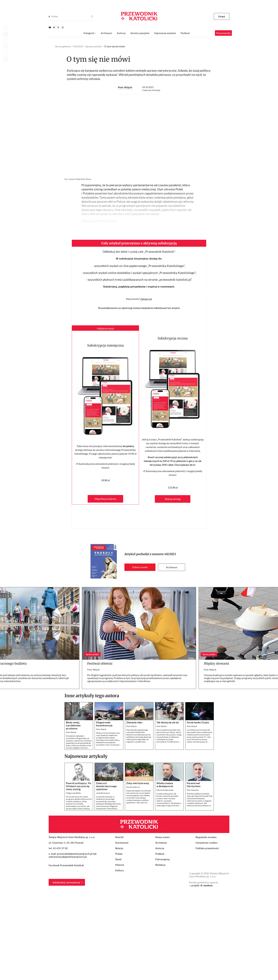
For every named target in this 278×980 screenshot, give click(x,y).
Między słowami (216, 663)
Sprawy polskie (94, 46)
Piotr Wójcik (125, 87)
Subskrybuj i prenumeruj (66, 882)
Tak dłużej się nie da (168, 722)
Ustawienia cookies (207, 843)
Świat (118, 859)
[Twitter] (58, 27)
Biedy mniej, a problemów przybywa (73, 725)
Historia (120, 865)
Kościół (119, 837)
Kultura (119, 870)
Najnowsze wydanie (165, 33)
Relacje (119, 848)
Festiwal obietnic (100, 663)
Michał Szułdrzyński (165, 790)
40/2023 (170, 554)
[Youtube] (50, 27)
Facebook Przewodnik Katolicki (67, 865)
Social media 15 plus (198, 722)
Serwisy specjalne (140, 33)
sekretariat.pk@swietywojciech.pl (68, 857)
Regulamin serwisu (206, 837)
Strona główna (63, 46)
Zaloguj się (146, 299)
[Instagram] (63, 27)
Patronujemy (163, 859)
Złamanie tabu (134, 722)
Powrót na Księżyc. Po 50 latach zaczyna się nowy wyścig (79, 786)
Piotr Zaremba (193, 790)
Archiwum (172, 567)
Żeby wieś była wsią (138, 783)
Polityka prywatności (207, 848)
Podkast (185, 33)
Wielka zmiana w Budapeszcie (165, 785)
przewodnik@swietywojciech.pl (75, 854)
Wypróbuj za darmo (105, 499)
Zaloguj (222, 16)
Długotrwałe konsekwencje (104, 724)
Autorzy (121, 33)
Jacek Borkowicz (103, 793)
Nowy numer (163, 837)
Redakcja (160, 865)
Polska (119, 854)
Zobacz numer (140, 567)
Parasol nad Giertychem (194, 785)
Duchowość (122, 843)
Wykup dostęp (173, 499)
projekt (202, 885)
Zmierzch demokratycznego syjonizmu (106, 786)
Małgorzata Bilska (73, 793)
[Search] (49, 16)
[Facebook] (54, 27)
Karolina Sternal (133, 787)
